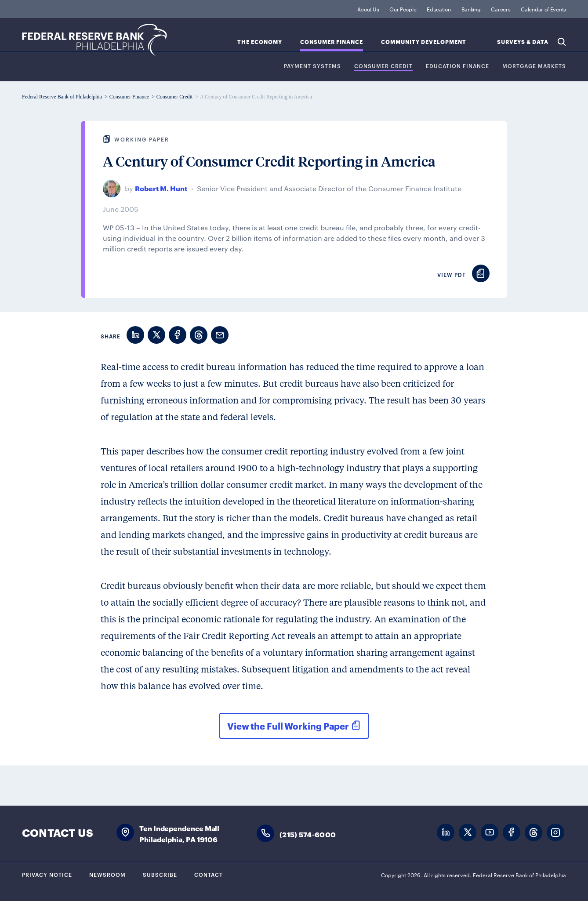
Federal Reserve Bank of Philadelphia (94, 40)
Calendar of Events (543, 9)
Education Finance (457, 66)
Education (439, 9)
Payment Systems (312, 66)
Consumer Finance (332, 42)
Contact (209, 874)
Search (562, 42)
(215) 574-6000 (308, 834)
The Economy (260, 42)
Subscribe (160, 874)
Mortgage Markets (534, 66)
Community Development (424, 42)
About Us (368, 9)
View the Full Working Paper (288, 726)
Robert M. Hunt (161, 188)
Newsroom (107, 874)
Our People (403, 9)
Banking (471, 9)
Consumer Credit (383, 66)
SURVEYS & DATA (523, 42)
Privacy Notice (47, 874)
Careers (501, 9)
